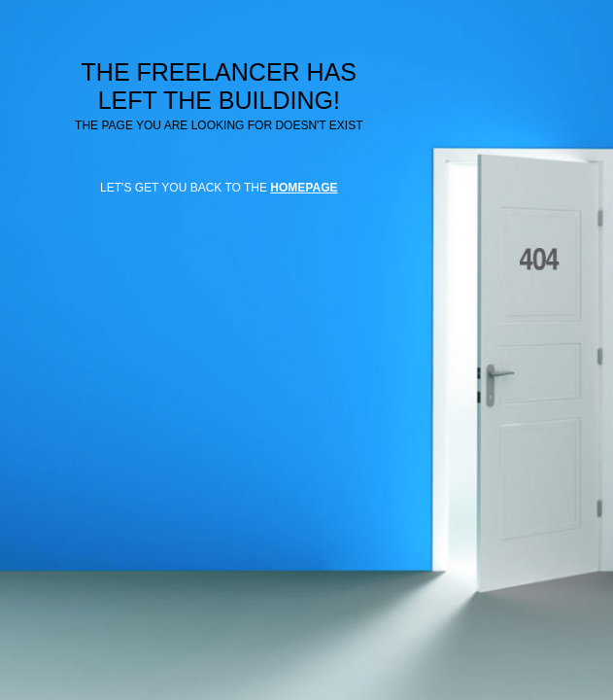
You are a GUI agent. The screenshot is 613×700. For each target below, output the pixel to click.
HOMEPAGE (304, 188)
